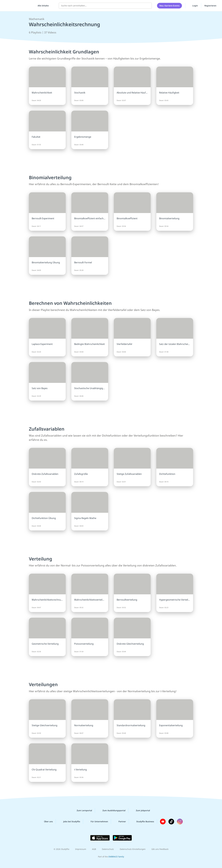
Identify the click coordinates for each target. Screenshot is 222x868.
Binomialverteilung (50, 177)
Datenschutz (108, 849)
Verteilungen (43, 684)
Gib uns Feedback (160, 849)
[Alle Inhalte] (42, 6)
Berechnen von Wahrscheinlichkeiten (70, 303)
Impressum (81, 849)
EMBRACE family (116, 857)
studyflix (19, 6)
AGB (94, 849)
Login (193, 6)
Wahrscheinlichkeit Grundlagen (64, 52)
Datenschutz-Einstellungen (133, 849)
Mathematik (37, 19)
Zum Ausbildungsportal (112, 810)
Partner (120, 822)
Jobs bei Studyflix (69, 822)
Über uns (46, 822)
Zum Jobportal (141, 810)
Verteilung (40, 559)
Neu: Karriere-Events (169, 6)
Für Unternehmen (97, 822)
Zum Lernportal (82, 810)
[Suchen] (148, 6)
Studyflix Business (143, 822)
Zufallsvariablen (47, 429)
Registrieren (210, 6)
